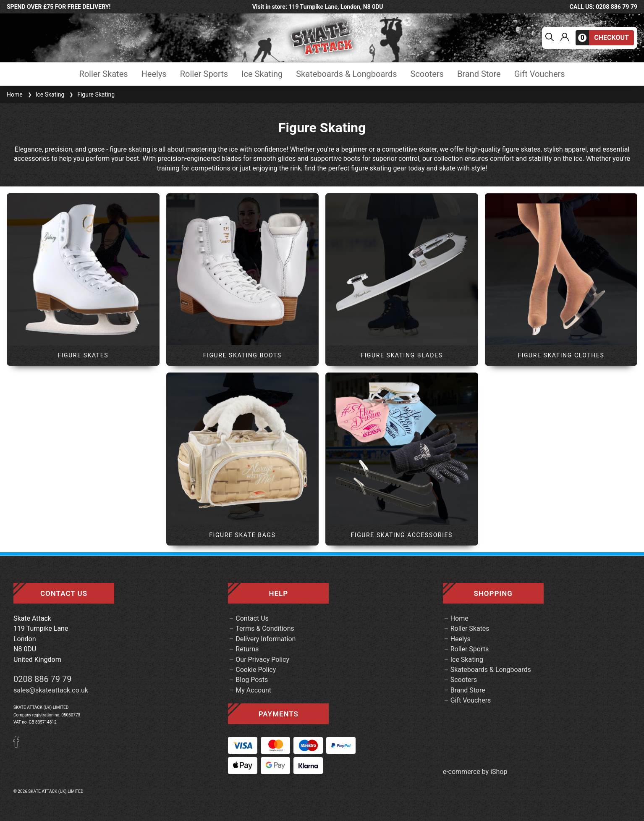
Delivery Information (266, 639)
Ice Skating (262, 74)
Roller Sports (204, 74)
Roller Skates (103, 74)
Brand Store (479, 74)
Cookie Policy (256, 670)
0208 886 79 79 (43, 679)
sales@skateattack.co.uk (51, 690)
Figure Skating (91, 94)
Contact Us (252, 618)
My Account (253, 690)
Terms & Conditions (265, 628)
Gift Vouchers (540, 74)
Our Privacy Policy (262, 660)
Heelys (154, 74)
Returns (247, 649)
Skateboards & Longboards (346, 74)
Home (15, 94)
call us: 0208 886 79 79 (603, 7)
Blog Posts (252, 680)
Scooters (427, 74)
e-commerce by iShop (475, 772)
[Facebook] (19, 745)
